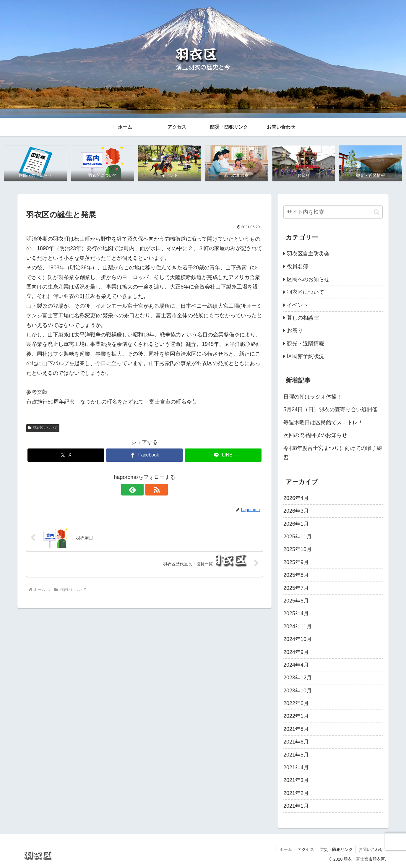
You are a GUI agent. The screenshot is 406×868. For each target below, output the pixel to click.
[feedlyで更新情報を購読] (138, 490)
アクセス (304, 850)
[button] (377, 212)
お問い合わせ (371, 850)
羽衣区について (43, 428)
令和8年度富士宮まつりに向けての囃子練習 (333, 453)
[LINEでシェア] (223, 455)
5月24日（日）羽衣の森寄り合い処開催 (330, 410)
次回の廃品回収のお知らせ (315, 435)
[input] (333, 212)
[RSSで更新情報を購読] (151, 490)
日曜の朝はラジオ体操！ (313, 397)
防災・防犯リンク (335, 850)
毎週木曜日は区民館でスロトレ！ (323, 422)
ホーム (284, 850)
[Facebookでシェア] (144, 455)
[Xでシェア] (66, 455)
